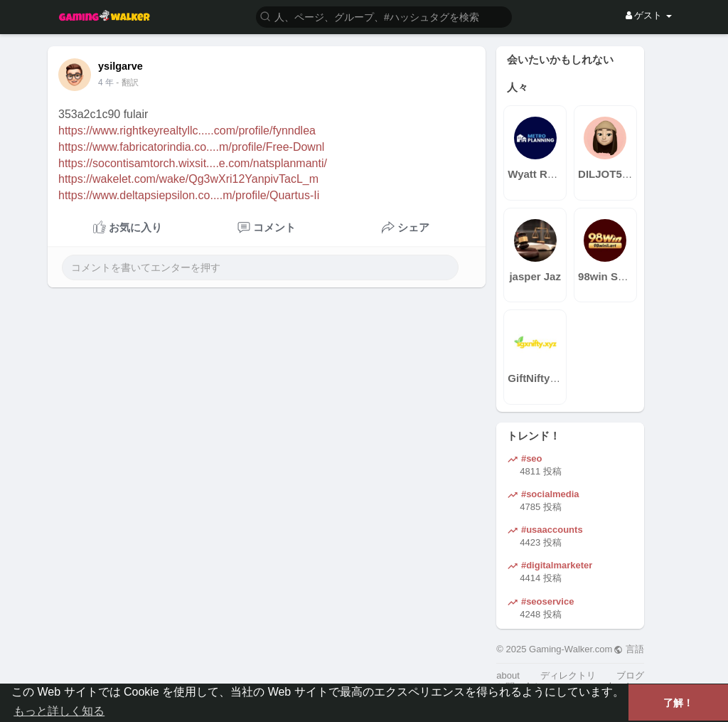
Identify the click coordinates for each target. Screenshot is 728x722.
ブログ (630, 675)
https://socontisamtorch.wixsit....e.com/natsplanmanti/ (193, 163)
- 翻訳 (127, 83)
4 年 (106, 83)
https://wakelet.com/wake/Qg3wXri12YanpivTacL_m (188, 179)
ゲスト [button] (649, 15)
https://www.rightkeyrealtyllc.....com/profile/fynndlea (187, 131)
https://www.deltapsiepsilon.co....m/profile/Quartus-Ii (189, 195)
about (508, 675)
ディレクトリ (568, 675)
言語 (629, 649)
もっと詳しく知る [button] (59, 711)
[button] (384, 16)
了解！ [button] (678, 703)
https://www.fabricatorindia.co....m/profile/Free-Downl (191, 147)
